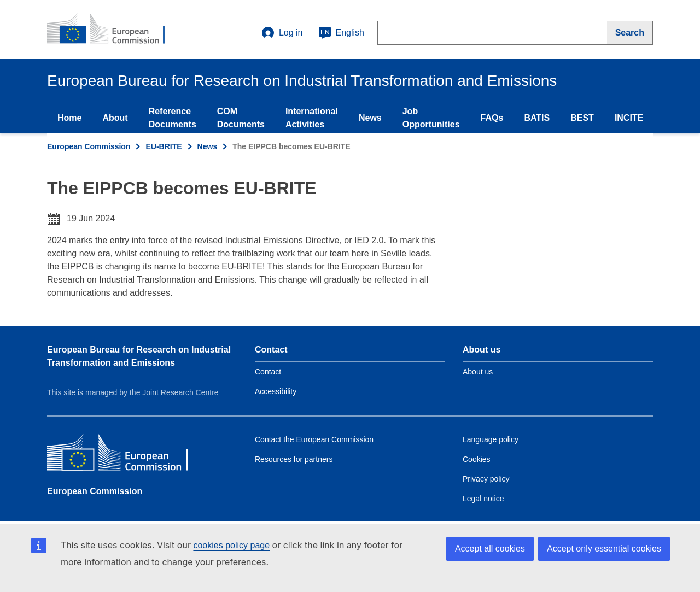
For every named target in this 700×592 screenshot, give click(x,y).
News (370, 118)
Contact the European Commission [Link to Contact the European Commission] (314, 439)
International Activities (312, 118)
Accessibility (276, 391)
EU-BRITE (164, 146)
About (115, 118)
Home (69, 118)
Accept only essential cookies (604, 549)
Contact (268, 372)
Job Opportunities (431, 118)
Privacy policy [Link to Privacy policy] (486, 479)
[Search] (630, 33)
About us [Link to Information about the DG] (478, 372)
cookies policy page (231, 545)
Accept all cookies (490, 549)
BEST (582, 118)
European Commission (89, 146)
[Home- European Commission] (113, 30)
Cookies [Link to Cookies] (477, 459)
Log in (282, 33)
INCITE (629, 118)
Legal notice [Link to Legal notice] (483, 499)
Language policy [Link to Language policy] (491, 439)
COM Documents (241, 118)
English (341, 33)
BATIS (537, 118)
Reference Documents (173, 118)
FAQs (492, 118)
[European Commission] (126, 455)
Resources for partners (294, 459)
